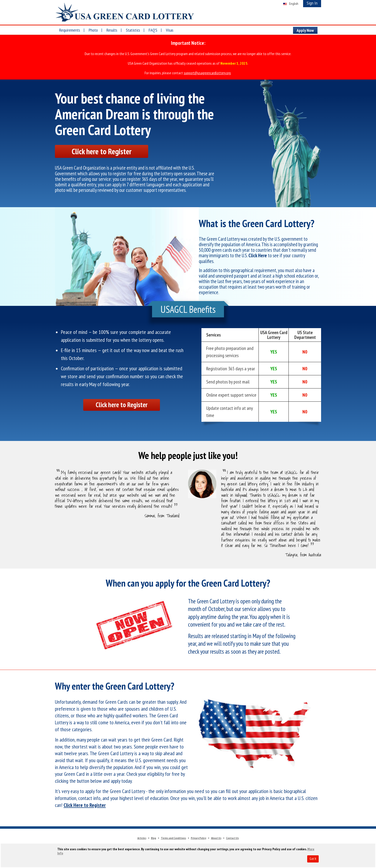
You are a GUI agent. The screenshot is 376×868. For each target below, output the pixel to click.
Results (112, 30)
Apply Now (305, 30)
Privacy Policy (199, 839)
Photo (93, 30)
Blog (154, 839)
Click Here (258, 256)
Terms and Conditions (173, 839)
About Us (216, 839)
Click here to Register (100, 152)
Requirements (70, 30)
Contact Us (232, 839)
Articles (142, 839)
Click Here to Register (85, 806)
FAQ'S (153, 30)
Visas (170, 30)
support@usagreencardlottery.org (207, 73)
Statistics (133, 30)
